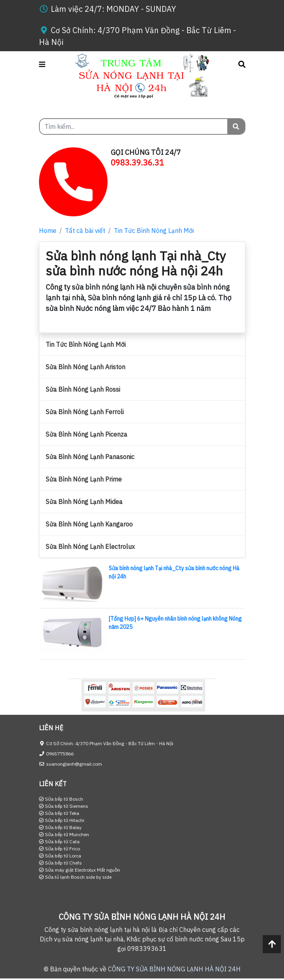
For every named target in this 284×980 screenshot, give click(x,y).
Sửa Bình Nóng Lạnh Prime (84, 479)
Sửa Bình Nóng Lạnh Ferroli (85, 412)
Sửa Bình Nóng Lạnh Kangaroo (89, 524)
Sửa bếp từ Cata (59, 841)
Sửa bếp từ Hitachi (62, 820)
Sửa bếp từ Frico (59, 849)
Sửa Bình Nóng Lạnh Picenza (86, 434)
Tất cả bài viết (85, 231)
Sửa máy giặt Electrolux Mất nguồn (80, 870)
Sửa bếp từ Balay (60, 827)
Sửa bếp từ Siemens (64, 806)
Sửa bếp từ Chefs (60, 863)
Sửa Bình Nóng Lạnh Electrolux (90, 547)
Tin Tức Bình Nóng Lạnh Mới (154, 231)
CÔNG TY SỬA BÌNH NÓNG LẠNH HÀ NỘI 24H (174, 969)
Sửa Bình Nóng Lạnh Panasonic (90, 457)
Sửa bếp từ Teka (59, 813)
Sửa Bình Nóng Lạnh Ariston (85, 367)
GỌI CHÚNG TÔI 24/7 (146, 152)
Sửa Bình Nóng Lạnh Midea (84, 502)
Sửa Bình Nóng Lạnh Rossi (83, 389)
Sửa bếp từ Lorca (60, 856)
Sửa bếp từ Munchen (64, 834)
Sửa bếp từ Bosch (61, 799)
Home (48, 231)
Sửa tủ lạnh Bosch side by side (75, 877)
